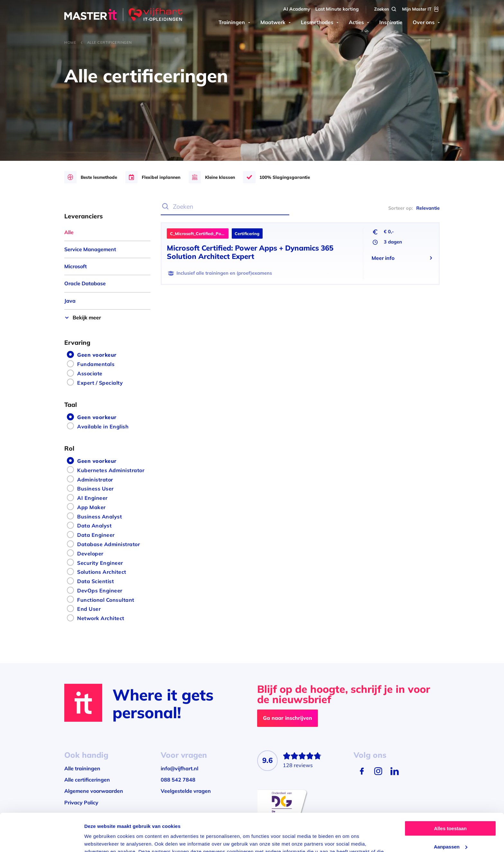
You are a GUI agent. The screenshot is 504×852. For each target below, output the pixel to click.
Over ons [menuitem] (424, 22)
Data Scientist (95, 581)
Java (70, 301)
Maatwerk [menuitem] (273, 22)
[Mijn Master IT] (421, 9)
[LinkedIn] (395, 771)
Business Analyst (99, 517)
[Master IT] (123, 15)
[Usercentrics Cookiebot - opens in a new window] (42, 839)
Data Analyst (94, 526)
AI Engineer (92, 498)
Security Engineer (100, 563)
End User (89, 609)
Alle (69, 232)
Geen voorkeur (97, 355)
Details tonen (99, 839)
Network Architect (101, 618)
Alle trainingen (82, 768)
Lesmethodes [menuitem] (317, 22)
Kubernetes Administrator (111, 470)
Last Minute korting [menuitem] (337, 9)
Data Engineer (96, 535)
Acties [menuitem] (356, 22)
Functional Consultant (106, 600)
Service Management (90, 249)
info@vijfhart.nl (180, 768)
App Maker (91, 507)
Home (70, 42)
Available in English (103, 426)
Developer (90, 554)
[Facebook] (362, 771)
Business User (95, 489)
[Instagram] (378, 771)
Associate (90, 373)
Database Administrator (108, 544)
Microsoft (76, 266)
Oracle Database (85, 283)
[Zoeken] (386, 9)
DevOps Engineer (100, 591)
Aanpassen (451, 809)
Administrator (95, 480)
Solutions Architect (102, 572)
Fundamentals (96, 364)
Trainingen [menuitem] (232, 22)
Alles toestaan (450, 791)
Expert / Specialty (100, 383)
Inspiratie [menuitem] (391, 22)
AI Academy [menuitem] (297, 9)
